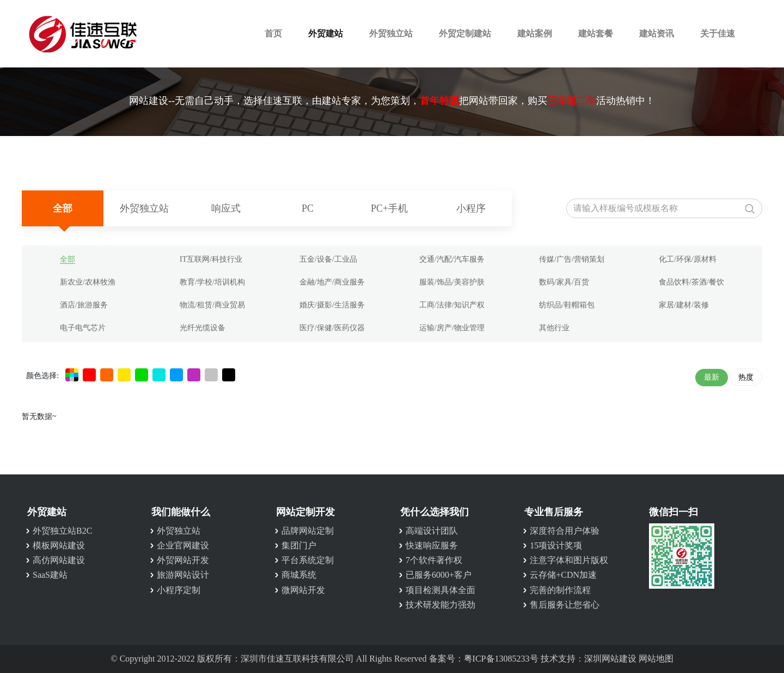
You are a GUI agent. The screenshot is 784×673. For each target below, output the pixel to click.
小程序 (471, 208)
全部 (63, 208)
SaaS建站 (50, 575)
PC (308, 208)
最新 (712, 377)
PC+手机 (389, 208)
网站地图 (656, 659)
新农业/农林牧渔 (88, 282)
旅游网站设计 (183, 575)
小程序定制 (179, 590)
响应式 (226, 208)
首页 (273, 33)
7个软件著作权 (434, 560)
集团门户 (299, 545)
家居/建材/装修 (684, 305)
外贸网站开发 (183, 560)
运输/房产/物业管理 (452, 328)
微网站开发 (303, 590)
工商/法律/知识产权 (452, 305)
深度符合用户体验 (565, 531)
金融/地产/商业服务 (332, 282)
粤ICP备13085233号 (501, 659)
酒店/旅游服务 (84, 305)
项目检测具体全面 (440, 590)
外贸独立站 (391, 33)
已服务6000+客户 (439, 575)
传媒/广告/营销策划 (572, 259)
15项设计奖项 (556, 545)
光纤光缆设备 (203, 328)
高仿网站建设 (59, 560)
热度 (746, 377)
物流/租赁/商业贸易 (212, 305)
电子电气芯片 (83, 328)
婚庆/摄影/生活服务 (332, 305)
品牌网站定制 (308, 531)
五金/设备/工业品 (328, 259)
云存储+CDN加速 (563, 575)
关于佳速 (718, 33)
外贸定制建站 (465, 33)
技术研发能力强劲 (440, 605)
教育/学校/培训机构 (212, 282)
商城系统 (299, 575)
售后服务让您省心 (565, 605)
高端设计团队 (432, 531)
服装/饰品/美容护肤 (452, 282)
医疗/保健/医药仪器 (332, 328)
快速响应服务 (432, 545)
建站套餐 (596, 33)
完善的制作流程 (560, 590)
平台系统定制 (308, 560)
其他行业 (554, 328)
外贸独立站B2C (62, 531)
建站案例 (535, 33)
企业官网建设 (183, 545)
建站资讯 (657, 33)
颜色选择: (42, 376)
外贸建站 (326, 33)
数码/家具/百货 (564, 282)
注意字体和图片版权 (569, 560)
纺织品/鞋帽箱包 (567, 305)
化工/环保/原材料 (688, 259)
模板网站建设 (59, 545)
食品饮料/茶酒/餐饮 (691, 282)
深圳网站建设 (610, 659)
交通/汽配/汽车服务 (452, 259)
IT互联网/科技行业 (211, 259)
